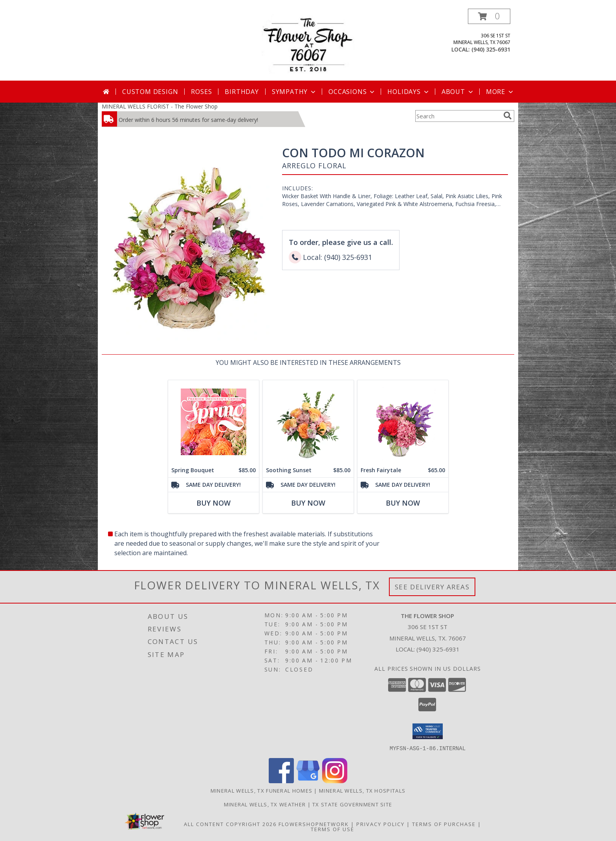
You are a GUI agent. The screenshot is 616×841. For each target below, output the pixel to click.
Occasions (352, 92)
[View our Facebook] (281, 781)
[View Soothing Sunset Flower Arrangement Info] (308, 422)
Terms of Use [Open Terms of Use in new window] (333, 829)
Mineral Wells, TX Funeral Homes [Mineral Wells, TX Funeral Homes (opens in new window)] (261, 790)
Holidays (409, 92)
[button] (489, 16)
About (458, 92)
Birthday (242, 92)
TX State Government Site (352, 804)
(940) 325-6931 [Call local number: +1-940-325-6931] (491, 49)
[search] (508, 116)
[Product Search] (458, 116)
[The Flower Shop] (308, 45)
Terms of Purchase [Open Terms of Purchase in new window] (444, 824)
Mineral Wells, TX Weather (265, 804)
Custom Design (150, 92)
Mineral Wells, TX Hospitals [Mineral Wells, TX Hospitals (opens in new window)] (362, 790)
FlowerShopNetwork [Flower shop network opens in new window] (314, 824)
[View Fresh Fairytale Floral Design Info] (403, 422)
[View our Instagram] (335, 781)
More (500, 92)
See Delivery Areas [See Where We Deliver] (432, 587)
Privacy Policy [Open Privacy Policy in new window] (380, 824)
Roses (201, 92)
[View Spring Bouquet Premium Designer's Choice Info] (214, 422)
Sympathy (294, 92)
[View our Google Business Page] (308, 781)
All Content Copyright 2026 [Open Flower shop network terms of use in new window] (230, 824)
